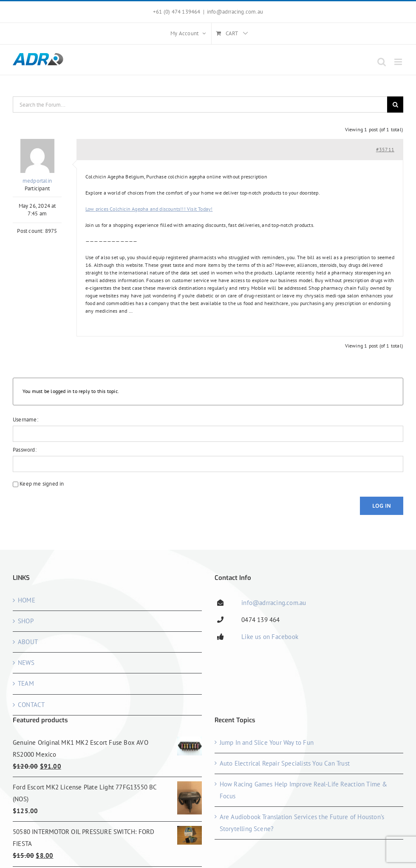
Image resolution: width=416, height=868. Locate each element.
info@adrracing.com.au (235, 12)
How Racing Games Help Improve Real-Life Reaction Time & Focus (304, 790)
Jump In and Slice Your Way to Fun (267, 742)
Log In (382, 506)
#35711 (385, 149)
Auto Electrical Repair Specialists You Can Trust (285, 763)
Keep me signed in (42, 484)
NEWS (26, 663)
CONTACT (31, 705)
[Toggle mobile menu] (399, 62)
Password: (25, 450)
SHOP (26, 621)
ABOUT (28, 642)
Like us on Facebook (270, 637)
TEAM (26, 683)
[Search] (395, 105)
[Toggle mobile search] (382, 62)
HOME (27, 600)
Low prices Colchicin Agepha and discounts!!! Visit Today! (149, 209)
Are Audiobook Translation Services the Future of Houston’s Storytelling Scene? (302, 823)
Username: (25, 420)
